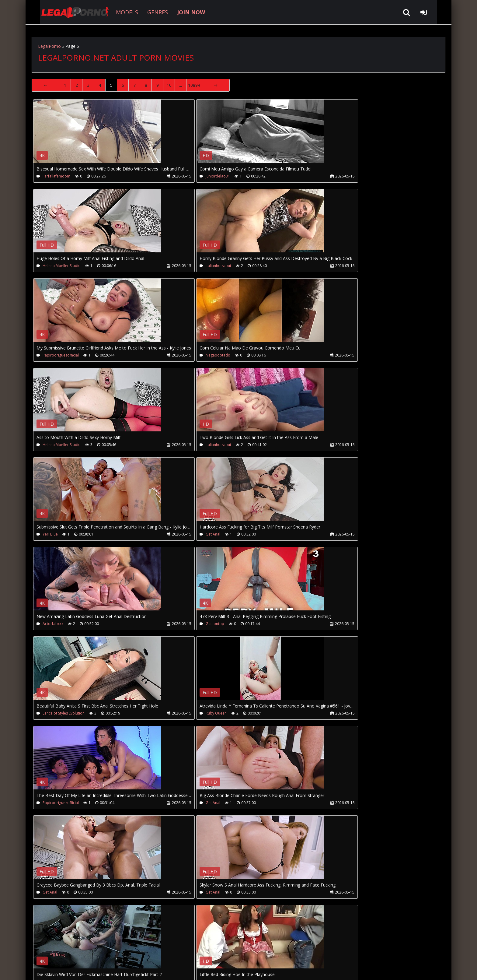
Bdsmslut (51, 715)
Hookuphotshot (193, 805)
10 (169, 85)
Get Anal (50, 446)
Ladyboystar (327, 715)
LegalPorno (49, 46)
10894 (194, 85)
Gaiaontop (326, 446)
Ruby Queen (190, 535)
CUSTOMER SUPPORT (81, 951)
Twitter (169, 951)
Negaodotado (329, 266)
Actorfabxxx (190, 446)
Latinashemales (56, 805)
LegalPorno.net (65, 12)
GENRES (148, 12)
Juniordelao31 (192, 176)
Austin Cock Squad (196, 715)
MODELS (117, 12)
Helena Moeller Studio (335, 176)
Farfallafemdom (56, 176)
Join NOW (42, 951)
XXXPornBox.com (204, 951)
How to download (132, 951)
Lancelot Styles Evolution (64, 535)
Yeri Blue (324, 356)
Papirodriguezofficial (198, 266)
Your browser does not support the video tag (97, 135)
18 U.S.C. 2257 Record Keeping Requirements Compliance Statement (225, 969)
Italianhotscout (55, 266)
